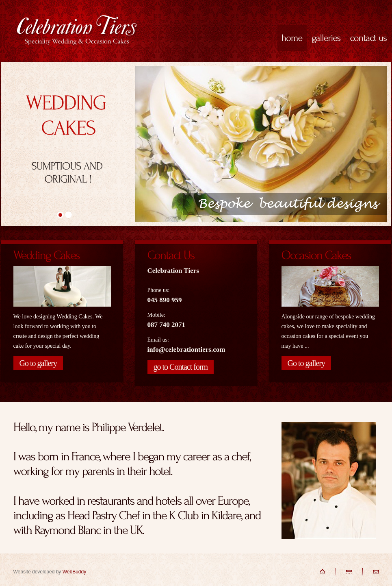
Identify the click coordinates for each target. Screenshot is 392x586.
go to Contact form (181, 367)
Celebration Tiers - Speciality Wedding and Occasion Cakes (77, 32)
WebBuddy (74, 572)
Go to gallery (38, 363)
